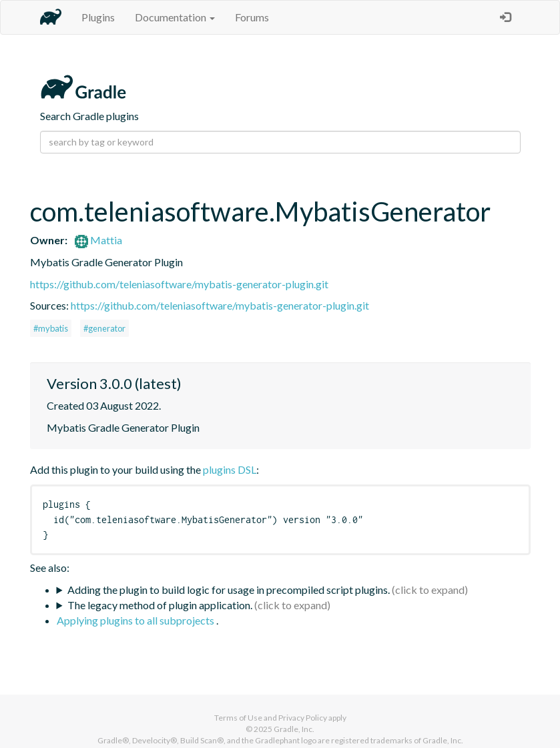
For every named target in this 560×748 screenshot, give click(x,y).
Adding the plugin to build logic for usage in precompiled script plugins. (229, 590)
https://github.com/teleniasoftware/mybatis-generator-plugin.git (179, 284)
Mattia (98, 240)
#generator (104, 328)
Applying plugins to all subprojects (136, 620)
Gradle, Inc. (294, 729)
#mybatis (51, 328)
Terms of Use (238, 718)
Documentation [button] (175, 17)
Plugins (98, 17)
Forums (252, 17)
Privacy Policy (303, 718)
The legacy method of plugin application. (160, 605)
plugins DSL (230, 469)
